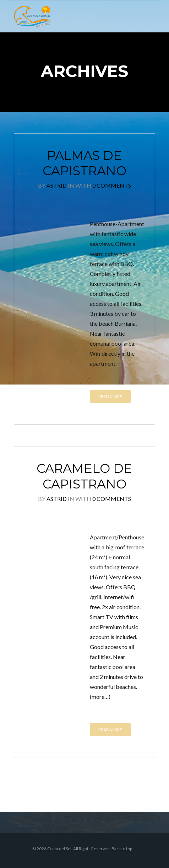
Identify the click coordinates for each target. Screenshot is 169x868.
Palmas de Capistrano (84, 163)
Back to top (122, 849)
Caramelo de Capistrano (84, 476)
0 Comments (112, 185)
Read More (110, 396)
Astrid (57, 185)
